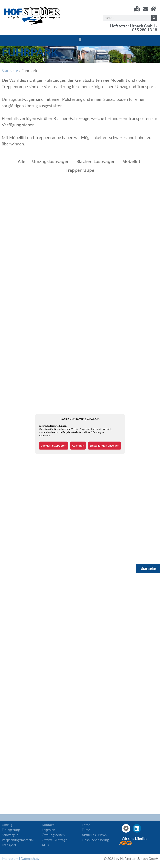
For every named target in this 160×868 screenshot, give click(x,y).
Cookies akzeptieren (54, 446)
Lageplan (48, 830)
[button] (80, 40)
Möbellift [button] (131, 161)
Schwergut (10, 835)
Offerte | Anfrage (55, 840)
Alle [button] (22, 161)
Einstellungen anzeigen (105, 446)
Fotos (86, 825)
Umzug (7, 825)
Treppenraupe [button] (80, 170)
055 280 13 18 (145, 30)
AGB (45, 845)
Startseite (10, 71)
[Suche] (154, 18)
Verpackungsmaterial (18, 840)
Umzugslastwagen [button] (51, 161)
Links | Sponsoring (95, 840)
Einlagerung (11, 830)
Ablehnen (78, 446)
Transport (9, 845)
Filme (86, 830)
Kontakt (48, 825)
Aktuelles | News (94, 835)
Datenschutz (30, 859)
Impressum (10, 859)
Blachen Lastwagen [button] (96, 161)
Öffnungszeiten (53, 835)
